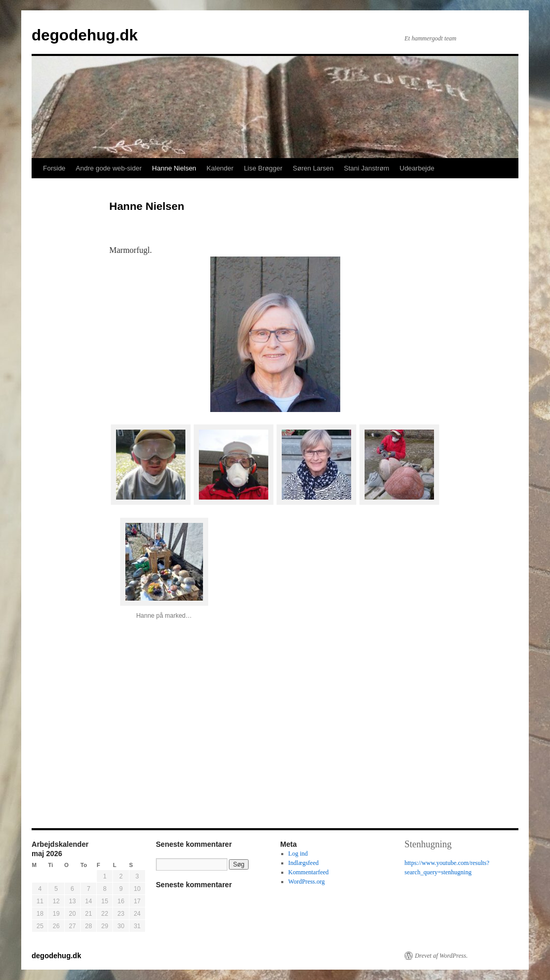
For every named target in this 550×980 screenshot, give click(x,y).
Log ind (298, 854)
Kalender (220, 168)
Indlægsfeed (304, 863)
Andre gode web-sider (108, 168)
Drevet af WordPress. (441, 956)
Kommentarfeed (309, 872)
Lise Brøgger (263, 168)
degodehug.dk (85, 35)
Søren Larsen (313, 168)
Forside (54, 168)
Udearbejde (417, 168)
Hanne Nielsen (174, 168)
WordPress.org (307, 882)
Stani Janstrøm (366, 168)
